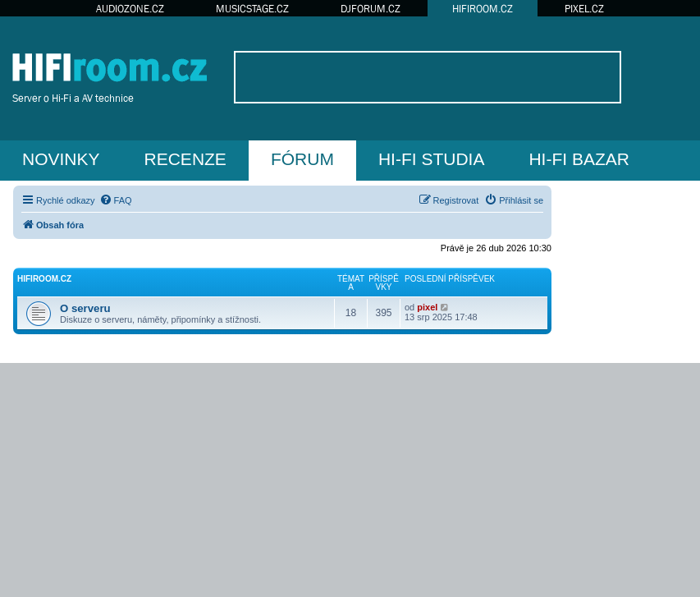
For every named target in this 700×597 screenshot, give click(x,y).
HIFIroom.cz (44, 279)
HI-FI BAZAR (579, 159)
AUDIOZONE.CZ (130, 9)
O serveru (85, 308)
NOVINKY (61, 159)
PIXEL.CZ (584, 9)
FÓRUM (302, 159)
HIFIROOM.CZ (483, 9)
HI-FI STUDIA (432, 159)
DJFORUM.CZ (371, 9)
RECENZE (185, 159)
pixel (427, 307)
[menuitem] (116, 200)
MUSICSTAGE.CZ (252, 9)
